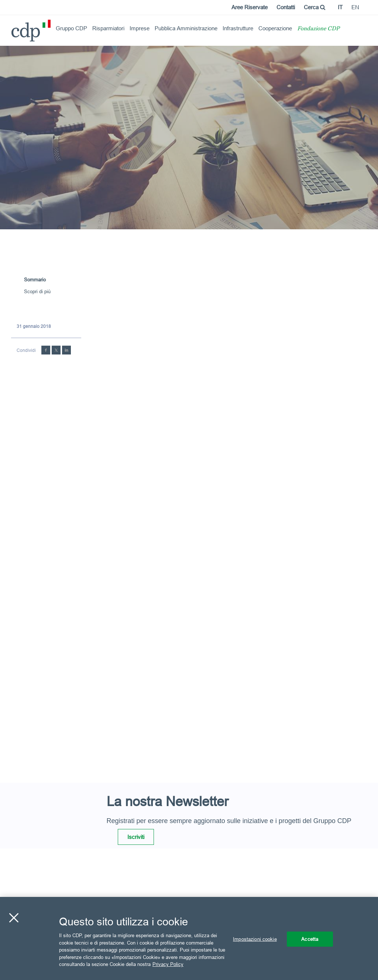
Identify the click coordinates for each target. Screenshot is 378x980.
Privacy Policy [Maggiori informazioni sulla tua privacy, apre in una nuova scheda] (168, 964)
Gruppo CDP (71, 28)
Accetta (310, 939)
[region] (189, 938)
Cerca (315, 7)
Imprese (140, 28)
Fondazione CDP (318, 29)
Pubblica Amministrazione (186, 28)
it (340, 7)
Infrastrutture (238, 28)
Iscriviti (136, 837)
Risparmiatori (108, 28)
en (355, 7)
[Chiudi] (14, 918)
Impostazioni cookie (255, 939)
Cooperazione (275, 28)
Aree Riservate (250, 7)
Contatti (286, 7)
